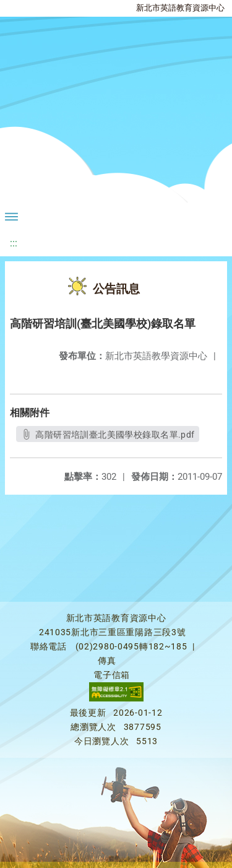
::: (14, 243)
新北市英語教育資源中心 (180, 8)
